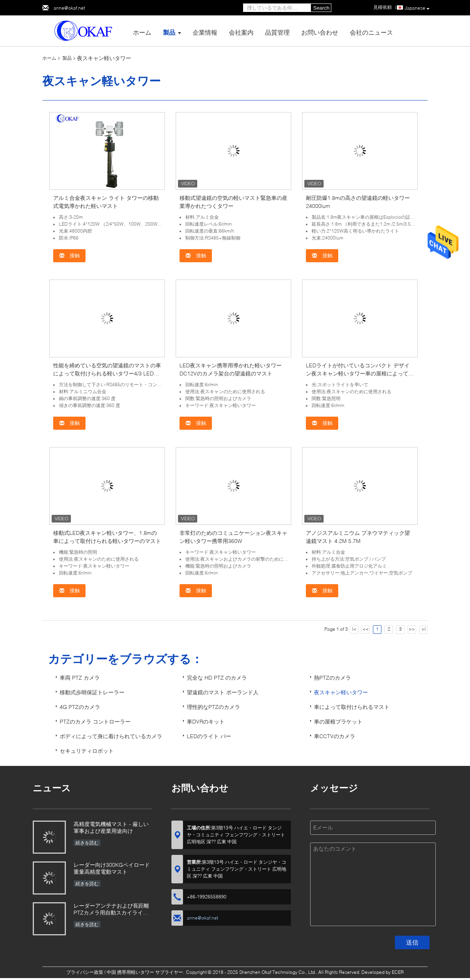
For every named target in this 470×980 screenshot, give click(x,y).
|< (354, 629)
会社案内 (241, 32)
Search (321, 8)
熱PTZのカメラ (332, 678)
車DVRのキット (206, 721)
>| (424, 629)
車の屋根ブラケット (338, 721)
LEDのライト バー (209, 736)
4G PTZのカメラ (80, 707)
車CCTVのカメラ (335, 736)
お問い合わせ (320, 32)
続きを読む (87, 843)
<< (366, 629)
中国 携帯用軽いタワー (130, 972)
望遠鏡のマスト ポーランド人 (223, 692)
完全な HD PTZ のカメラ (217, 678)
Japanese (417, 8)
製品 (169, 32)
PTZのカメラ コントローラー (95, 721)
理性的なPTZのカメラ (213, 707)
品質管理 (277, 32)
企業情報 (205, 32)
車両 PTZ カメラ (80, 678)
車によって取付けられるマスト (352, 707)
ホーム (142, 32)
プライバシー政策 (85, 972)
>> (412, 629)
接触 (69, 255)
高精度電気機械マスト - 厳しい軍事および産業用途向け (111, 827)
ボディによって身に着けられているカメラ (111, 736)
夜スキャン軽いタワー (341, 692)
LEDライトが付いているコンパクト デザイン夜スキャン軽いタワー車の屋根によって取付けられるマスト (360, 373)
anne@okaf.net (69, 8)
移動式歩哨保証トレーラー (92, 692)
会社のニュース (371, 32)
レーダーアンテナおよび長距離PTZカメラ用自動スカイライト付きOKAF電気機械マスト (111, 910)
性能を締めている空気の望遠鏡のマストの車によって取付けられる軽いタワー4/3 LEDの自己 (107, 373)
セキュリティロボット (87, 751)
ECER (398, 972)
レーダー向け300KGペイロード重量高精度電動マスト (112, 868)
